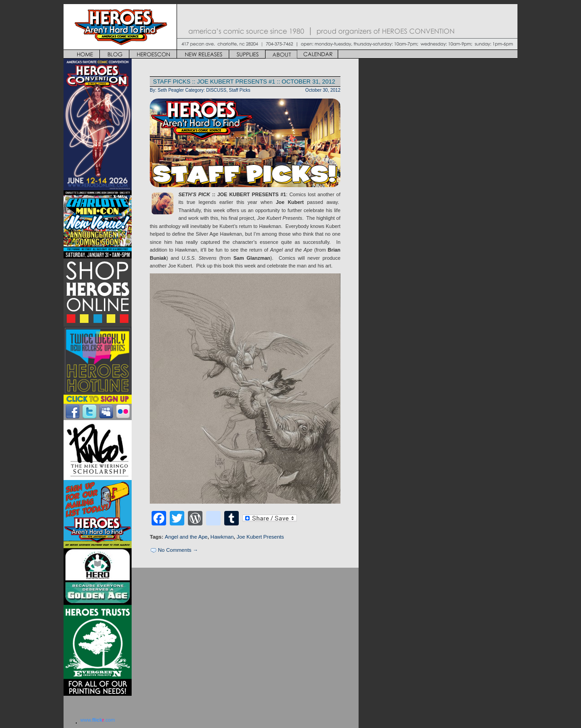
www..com (98, 720)
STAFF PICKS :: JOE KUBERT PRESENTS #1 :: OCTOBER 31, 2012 (244, 82)
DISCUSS (216, 90)
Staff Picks (239, 90)
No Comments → (178, 550)
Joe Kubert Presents (260, 537)
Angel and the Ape (186, 537)
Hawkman (222, 537)
